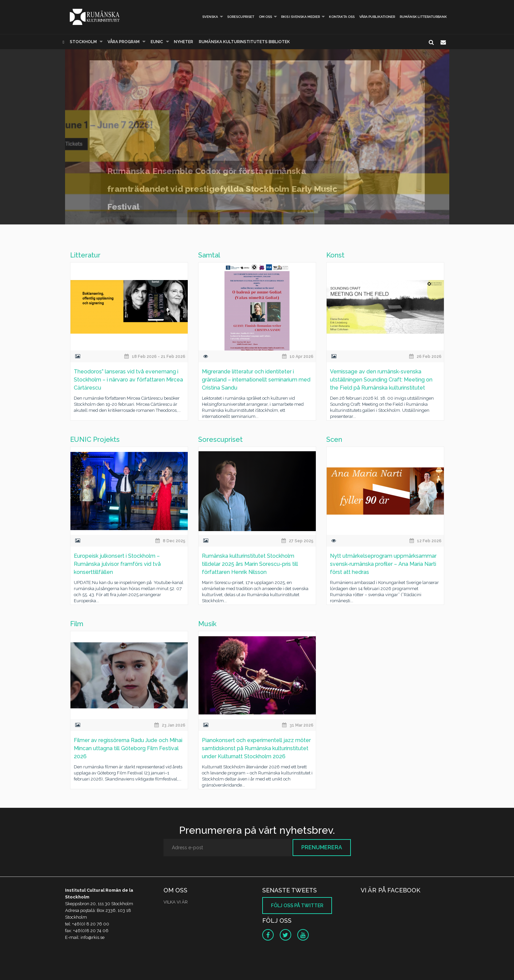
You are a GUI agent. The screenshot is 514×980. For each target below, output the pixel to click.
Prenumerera (322, 847)
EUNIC (157, 42)
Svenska (207, 17)
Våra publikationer (377, 17)
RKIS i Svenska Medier (300, 17)
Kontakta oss (342, 17)
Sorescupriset (241, 17)
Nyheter (184, 42)
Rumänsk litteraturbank (423, 17)
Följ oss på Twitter (297, 906)
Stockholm (83, 42)
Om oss (265, 17)
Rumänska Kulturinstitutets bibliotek (244, 42)
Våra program (124, 42)
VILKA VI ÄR (176, 902)
